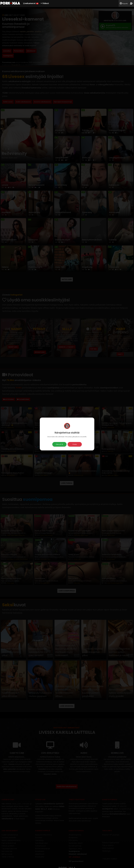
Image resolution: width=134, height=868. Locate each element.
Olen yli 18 (59, 444)
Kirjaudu (124, 3)
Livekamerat (31, 3)
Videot (45, 3)
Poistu (75, 444)
